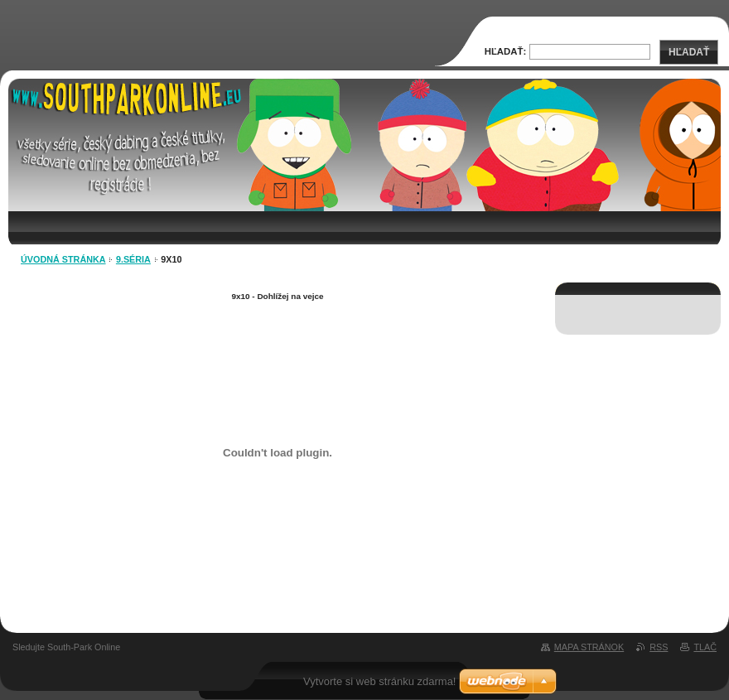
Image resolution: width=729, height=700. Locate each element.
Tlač (705, 647)
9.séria (133, 259)
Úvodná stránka (63, 259)
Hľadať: (506, 51)
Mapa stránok (589, 647)
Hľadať (689, 52)
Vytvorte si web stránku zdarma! (379, 681)
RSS (659, 647)
